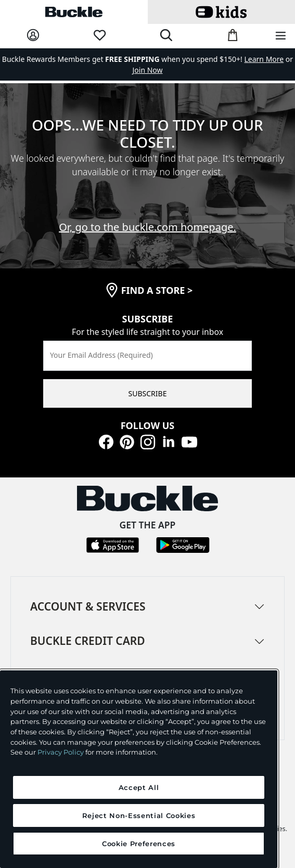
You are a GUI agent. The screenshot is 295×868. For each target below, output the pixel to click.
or (269, 59)
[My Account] (33, 36)
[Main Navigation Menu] (281, 36)
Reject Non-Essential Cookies (139, 815)
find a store (157, 290)
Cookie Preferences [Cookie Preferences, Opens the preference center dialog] (139, 844)
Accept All (139, 787)
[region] (139, 769)
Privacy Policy (61, 752)
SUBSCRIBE (148, 393)
